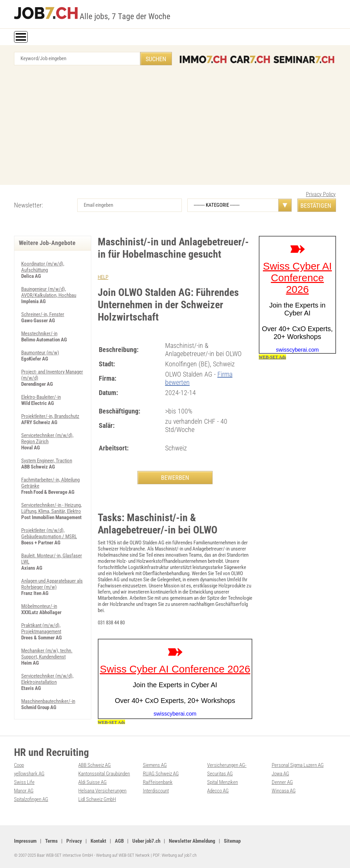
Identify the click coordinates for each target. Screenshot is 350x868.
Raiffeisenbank (158, 782)
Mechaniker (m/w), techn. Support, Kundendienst (47, 654)
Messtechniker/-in (39, 334)
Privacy (74, 841)
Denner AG (282, 782)
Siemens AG (155, 765)
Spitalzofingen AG (31, 799)
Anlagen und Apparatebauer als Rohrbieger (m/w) (52, 584)
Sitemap (232, 841)
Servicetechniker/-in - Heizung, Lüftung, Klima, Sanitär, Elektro (51, 508)
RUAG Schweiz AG (161, 774)
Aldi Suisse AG (92, 782)
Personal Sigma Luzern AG (298, 765)
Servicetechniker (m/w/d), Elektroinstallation (47, 679)
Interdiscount (156, 791)
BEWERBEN (175, 478)
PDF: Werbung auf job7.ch (175, 855)
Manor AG (24, 791)
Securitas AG (220, 774)
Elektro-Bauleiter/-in (41, 397)
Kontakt (98, 841)
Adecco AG (218, 791)
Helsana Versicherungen (102, 791)
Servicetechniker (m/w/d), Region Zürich (47, 438)
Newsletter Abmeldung (192, 841)
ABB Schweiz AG (95, 765)
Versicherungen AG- (227, 765)
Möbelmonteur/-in (39, 606)
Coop (19, 765)
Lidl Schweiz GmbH (97, 799)
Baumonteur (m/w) (40, 353)
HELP (103, 277)
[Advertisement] (175, 127)
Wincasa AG (284, 791)
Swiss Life (24, 782)
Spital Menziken (223, 782)
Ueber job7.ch (146, 841)
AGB (119, 841)
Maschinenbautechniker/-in (48, 701)
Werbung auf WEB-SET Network (123, 855)
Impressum (25, 841)
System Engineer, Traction (47, 461)
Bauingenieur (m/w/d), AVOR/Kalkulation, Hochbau (49, 292)
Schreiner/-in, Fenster (43, 314)
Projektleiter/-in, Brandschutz (50, 416)
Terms (51, 841)
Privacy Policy (321, 194)
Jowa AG (280, 774)
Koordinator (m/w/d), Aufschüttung (43, 267)
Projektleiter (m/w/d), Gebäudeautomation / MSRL (49, 533)
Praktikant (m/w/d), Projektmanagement (41, 628)
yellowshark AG (29, 774)
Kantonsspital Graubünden (104, 774)
